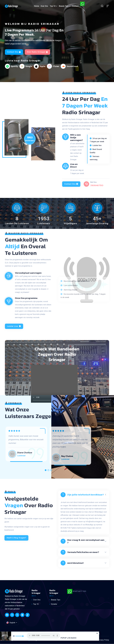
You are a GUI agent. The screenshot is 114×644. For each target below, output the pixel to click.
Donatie (54, 604)
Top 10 (52, 6)
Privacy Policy (104, 640)
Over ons (43, 6)
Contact (74, 6)
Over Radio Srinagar (38, 52)
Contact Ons (14, 52)
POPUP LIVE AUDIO (74, 636)
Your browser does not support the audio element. (49, 633)
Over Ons (37, 600)
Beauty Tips (63, 6)
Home (36, 6)
